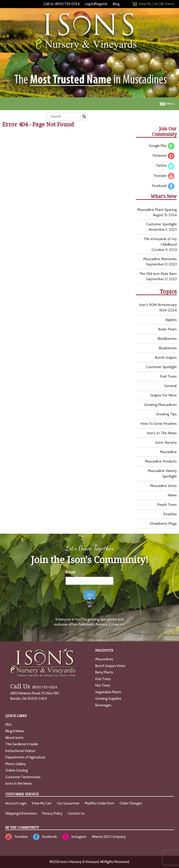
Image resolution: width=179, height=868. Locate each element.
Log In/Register (96, 4)
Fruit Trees (168, 376)
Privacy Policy (52, 813)
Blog (116, 4)
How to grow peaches (159, 424)
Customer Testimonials (23, 777)
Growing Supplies (108, 699)
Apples (171, 320)
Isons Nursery (166, 442)
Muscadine (168, 452)
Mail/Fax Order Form (99, 803)
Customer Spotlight (161, 224)
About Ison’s (14, 738)
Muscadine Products (161, 461)
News (172, 495)
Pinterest (164, 156)
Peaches (170, 514)
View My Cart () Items (157, 4)
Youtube (164, 176)
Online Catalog (16, 770)
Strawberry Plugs (163, 523)
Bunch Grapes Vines (110, 666)
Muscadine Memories (160, 259)
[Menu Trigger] (89, 104)
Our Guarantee (68, 803)
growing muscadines (160, 405)
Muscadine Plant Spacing (157, 210)
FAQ (8, 725)
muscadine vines (163, 486)
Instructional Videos (20, 751)
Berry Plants (104, 672)
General (170, 386)
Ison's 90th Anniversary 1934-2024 (158, 307)
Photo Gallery (16, 764)
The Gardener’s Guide (22, 744)
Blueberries (168, 348)
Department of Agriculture (25, 757)
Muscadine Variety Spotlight (162, 473)
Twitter (165, 166)
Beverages (103, 705)
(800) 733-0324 (34, 687)
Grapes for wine (163, 395)
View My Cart (42, 803)
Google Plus (162, 146)
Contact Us (76, 813)
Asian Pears (167, 329)
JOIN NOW (90, 596)
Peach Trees (167, 505)
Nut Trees (103, 685)
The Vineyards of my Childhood (160, 242)
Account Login (16, 803)
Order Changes (131, 803)
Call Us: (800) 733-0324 (62, 4)
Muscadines (104, 659)
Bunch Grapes (166, 357)
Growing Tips (166, 414)
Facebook (163, 186)
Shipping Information (21, 813)
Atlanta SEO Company (109, 837)
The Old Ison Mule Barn (158, 274)
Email (70, 572)
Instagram (79, 837)
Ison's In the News (162, 433)
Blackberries (167, 339)
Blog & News (15, 731)
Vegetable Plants (108, 692)
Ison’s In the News (19, 784)
